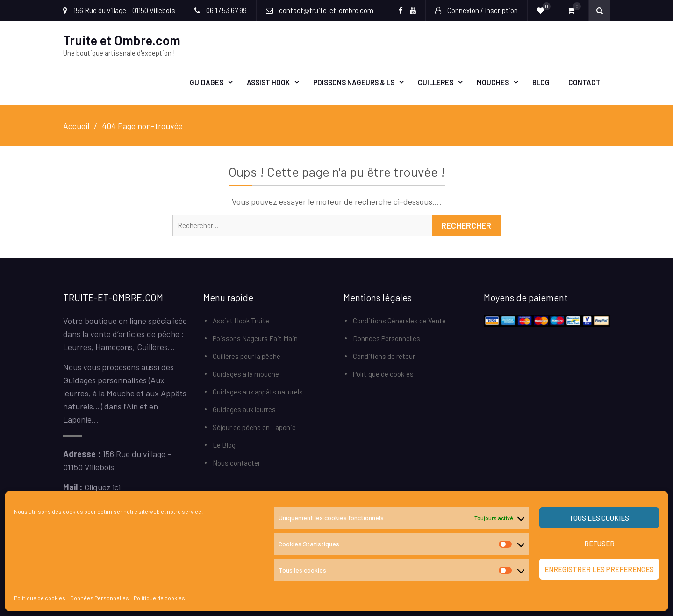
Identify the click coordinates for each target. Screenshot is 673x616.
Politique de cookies (40, 598)
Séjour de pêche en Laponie (254, 427)
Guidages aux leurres (244, 409)
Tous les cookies (599, 518)
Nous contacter (236, 463)
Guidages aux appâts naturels (258, 392)
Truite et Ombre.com (122, 40)
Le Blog (224, 445)
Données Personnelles (100, 598)
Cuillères (436, 82)
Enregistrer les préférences (599, 569)
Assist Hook (268, 82)
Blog (541, 82)
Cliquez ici (102, 487)
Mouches (493, 82)
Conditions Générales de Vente (399, 321)
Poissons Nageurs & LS (354, 82)
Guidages (207, 82)
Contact (584, 82)
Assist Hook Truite (241, 321)
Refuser (599, 544)
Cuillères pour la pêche (247, 356)
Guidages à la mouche (246, 374)
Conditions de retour (384, 356)
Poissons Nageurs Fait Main (255, 338)
